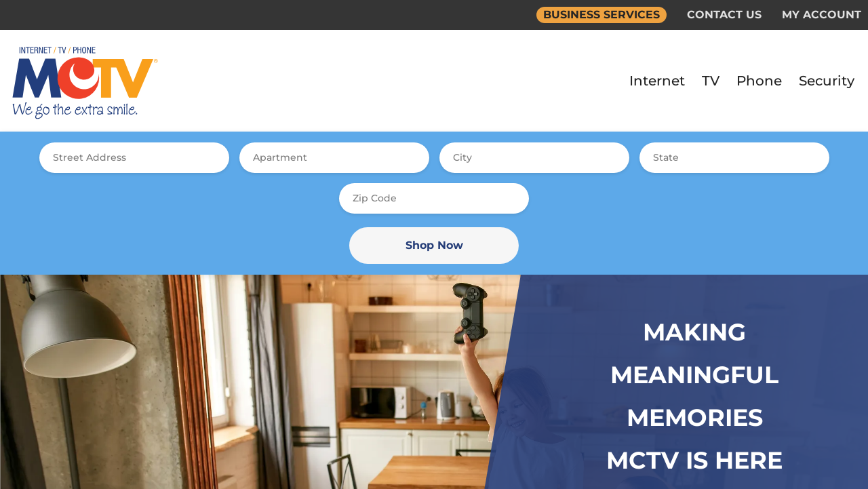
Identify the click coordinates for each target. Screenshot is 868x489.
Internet (657, 81)
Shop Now (434, 245)
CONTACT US (724, 15)
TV (711, 81)
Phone (759, 81)
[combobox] (134, 158)
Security (827, 81)
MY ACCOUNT (822, 15)
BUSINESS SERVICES (601, 15)
